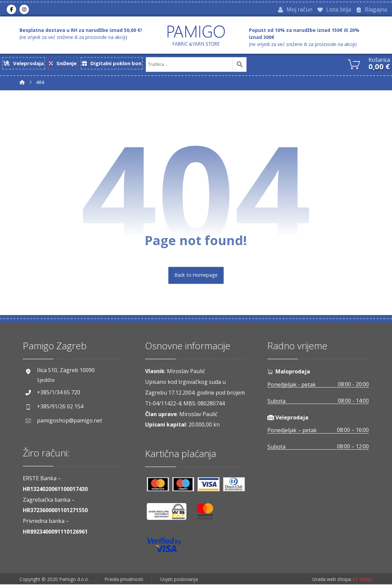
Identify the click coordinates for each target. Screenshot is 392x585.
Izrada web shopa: (332, 580)
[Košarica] (354, 64)
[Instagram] (24, 10)
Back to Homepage (196, 276)
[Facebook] (11, 10)
